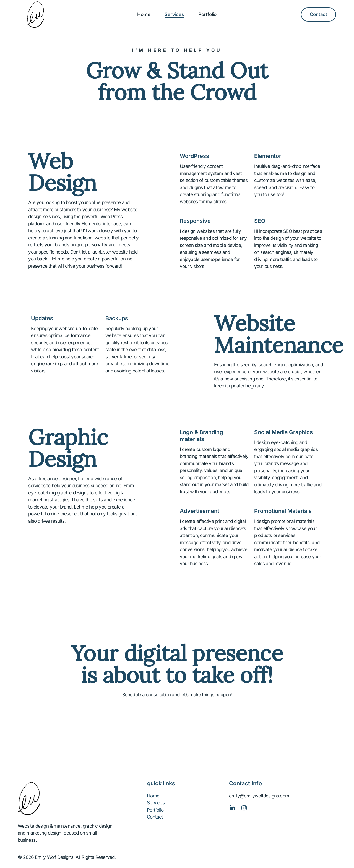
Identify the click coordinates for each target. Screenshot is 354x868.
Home (144, 14)
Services (174, 14)
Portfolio (207, 14)
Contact (155, 817)
